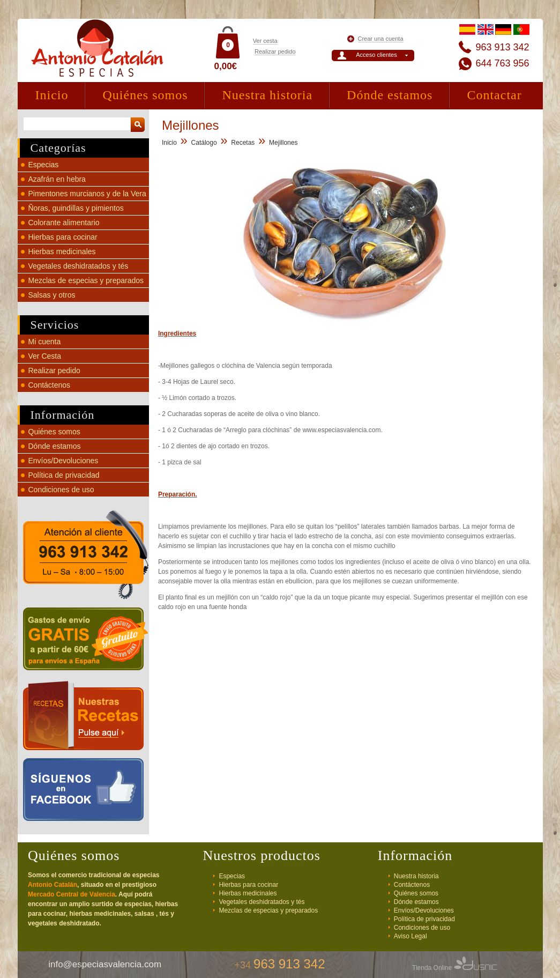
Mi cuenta (45, 342)
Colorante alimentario (64, 223)
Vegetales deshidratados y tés (79, 266)
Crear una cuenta (381, 39)
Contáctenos (50, 385)
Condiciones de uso (61, 490)
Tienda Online (455, 968)
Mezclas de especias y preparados (86, 280)
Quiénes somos (145, 95)
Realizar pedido (275, 51)
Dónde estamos (390, 95)
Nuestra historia (267, 95)
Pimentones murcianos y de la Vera (87, 194)
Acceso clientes (376, 55)
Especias (44, 165)
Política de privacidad (64, 475)
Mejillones (283, 143)
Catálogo (204, 143)
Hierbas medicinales (62, 251)
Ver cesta (265, 41)
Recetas (243, 143)
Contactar (494, 95)
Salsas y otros (52, 295)
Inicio (52, 95)
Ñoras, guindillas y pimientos (76, 208)
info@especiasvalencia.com (105, 964)
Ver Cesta (45, 356)
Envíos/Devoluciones (64, 461)
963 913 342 (502, 47)
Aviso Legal (410, 936)
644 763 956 (502, 63)
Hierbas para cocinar (63, 237)
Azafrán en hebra (57, 179)
